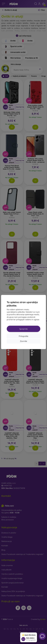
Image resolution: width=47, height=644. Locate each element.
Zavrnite (23, 341)
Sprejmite (23, 329)
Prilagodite (23, 336)
